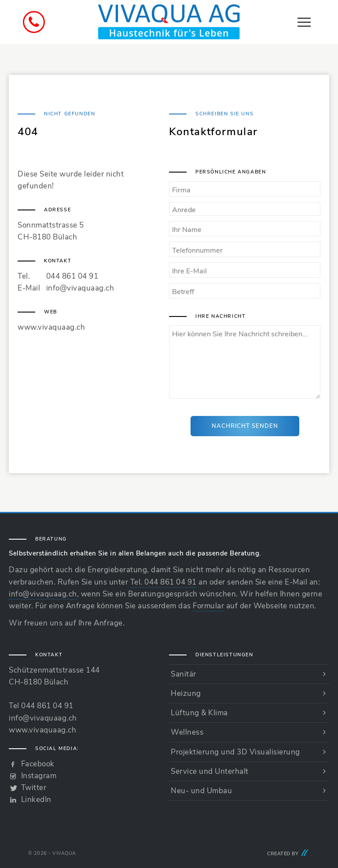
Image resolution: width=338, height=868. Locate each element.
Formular (208, 606)
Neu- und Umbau (201, 791)
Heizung (186, 693)
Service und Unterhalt (210, 771)
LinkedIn (36, 800)
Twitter (34, 788)
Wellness (187, 732)
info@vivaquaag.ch (80, 288)
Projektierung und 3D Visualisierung (235, 752)
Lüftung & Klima (199, 713)
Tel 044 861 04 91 (41, 706)
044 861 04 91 (72, 276)
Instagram (39, 776)
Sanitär (184, 674)
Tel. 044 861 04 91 (163, 582)
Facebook (38, 764)
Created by (288, 854)
